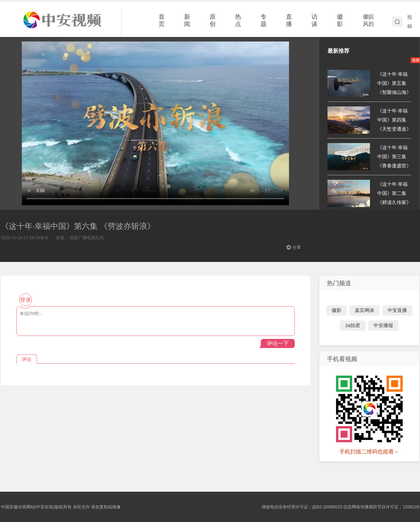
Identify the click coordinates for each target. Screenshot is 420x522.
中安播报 (383, 325)
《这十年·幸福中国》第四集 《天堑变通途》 (394, 120)
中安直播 (397, 310)
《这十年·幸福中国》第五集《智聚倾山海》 (394, 83)
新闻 (187, 20)
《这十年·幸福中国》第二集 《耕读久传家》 (394, 193)
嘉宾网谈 (365, 310)
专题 (264, 20)
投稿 (410, 22)
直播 (289, 20)
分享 (297, 247)
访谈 (314, 20)
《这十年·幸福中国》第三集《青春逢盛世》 (394, 157)
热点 (238, 20)
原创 (213, 20)
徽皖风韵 (368, 20)
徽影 (340, 20)
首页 (162, 20)
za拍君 (353, 325)
